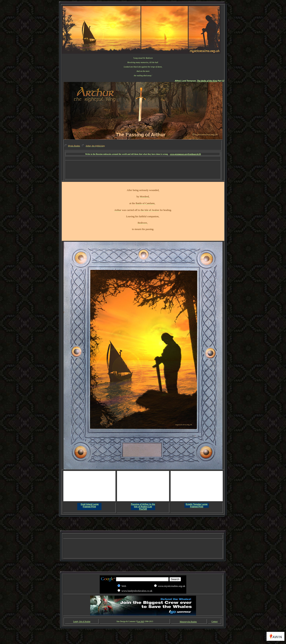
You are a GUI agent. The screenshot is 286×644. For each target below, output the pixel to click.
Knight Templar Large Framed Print (197, 505)
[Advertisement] (143, 158)
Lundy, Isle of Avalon (82, 621)
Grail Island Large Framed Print (90, 505)
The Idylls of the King (207, 81)
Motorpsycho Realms (188, 622)
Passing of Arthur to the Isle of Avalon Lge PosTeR (143, 507)
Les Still (141, 621)
